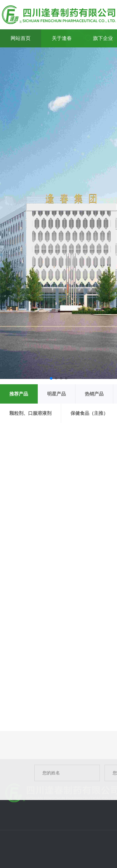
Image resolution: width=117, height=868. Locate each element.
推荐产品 (19, 394)
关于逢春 (62, 38)
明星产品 (56, 394)
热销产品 (94, 394)
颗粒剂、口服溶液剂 (30, 413)
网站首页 (21, 38)
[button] (51, 378)
